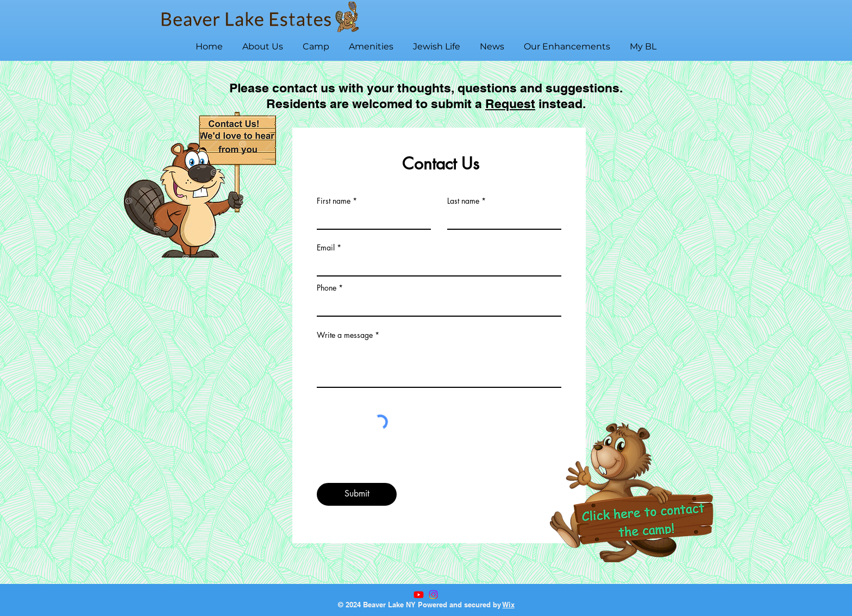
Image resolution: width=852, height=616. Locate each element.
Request (510, 103)
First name (334, 201)
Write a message (345, 335)
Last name (463, 201)
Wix (509, 605)
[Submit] (357, 494)
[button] (263, 42)
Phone (327, 288)
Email (326, 248)
